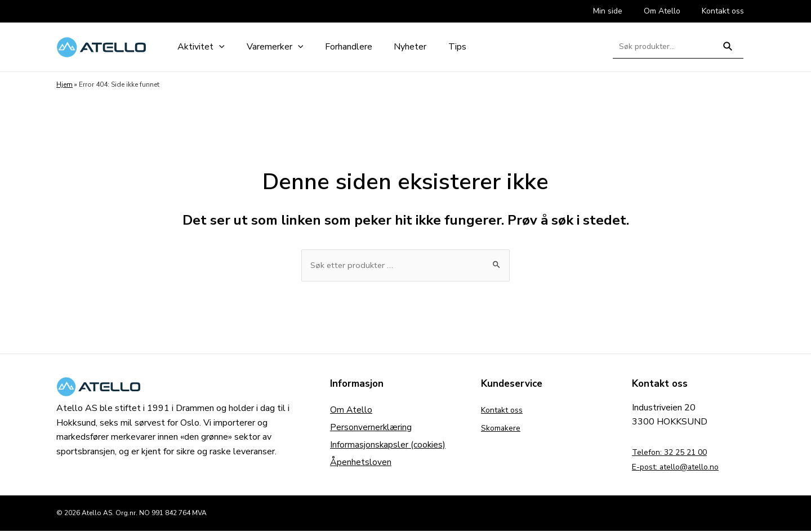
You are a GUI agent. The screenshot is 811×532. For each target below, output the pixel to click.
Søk (728, 51)
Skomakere (503, 429)
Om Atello (351, 411)
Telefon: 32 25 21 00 (676, 453)
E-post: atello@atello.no (682, 468)
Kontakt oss (505, 411)
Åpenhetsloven (361, 465)
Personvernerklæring (371, 429)
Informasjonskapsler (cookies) (388, 447)
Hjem (64, 84)
